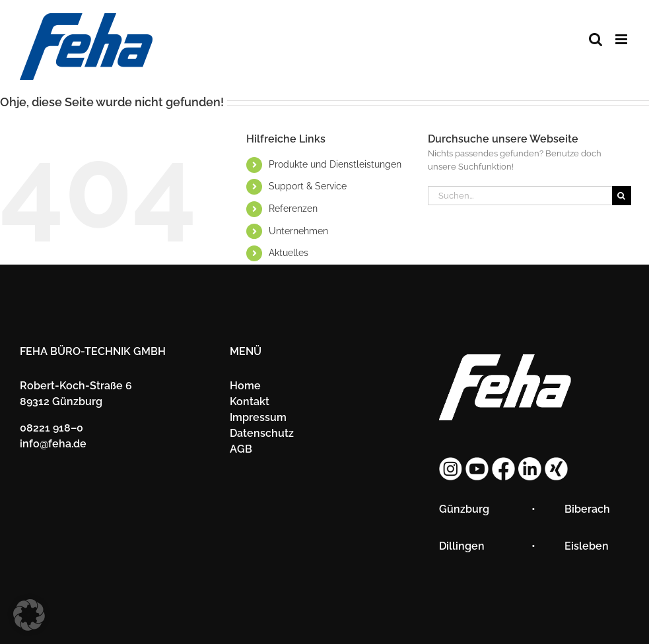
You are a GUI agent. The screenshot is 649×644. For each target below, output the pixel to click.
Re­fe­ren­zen (293, 209)
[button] (29, 615)
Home (245, 386)
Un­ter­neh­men (298, 231)
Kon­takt (250, 402)
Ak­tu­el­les (289, 253)
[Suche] (622, 196)
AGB (241, 449)
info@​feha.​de (53, 444)
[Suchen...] (520, 196)
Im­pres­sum (258, 417)
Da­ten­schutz (262, 433)
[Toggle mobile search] (596, 39)
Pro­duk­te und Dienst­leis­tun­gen (335, 164)
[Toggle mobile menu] (622, 39)
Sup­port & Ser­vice (308, 186)
